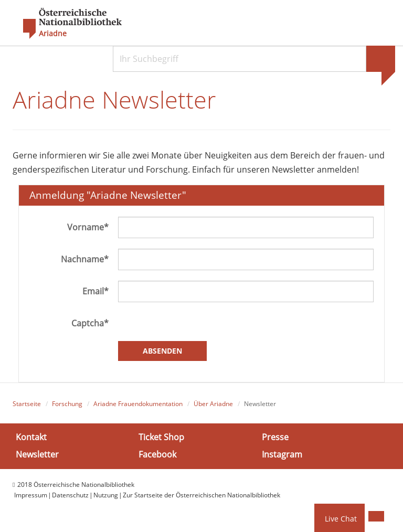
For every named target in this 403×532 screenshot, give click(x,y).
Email (96, 291)
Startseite (27, 404)
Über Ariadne (213, 404)
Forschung (67, 404)
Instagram (282, 454)
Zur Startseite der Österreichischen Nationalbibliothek (201, 495)
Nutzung (106, 495)
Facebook (157, 454)
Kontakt (31, 437)
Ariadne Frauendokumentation (138, 404)
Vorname (88, 227)
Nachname (85, 259)
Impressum (31, 495)
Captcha (90, 323)
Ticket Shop (161, 437)
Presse (275, 437)
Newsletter (37, 454)
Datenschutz (70, 495)
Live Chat (341, 519)
